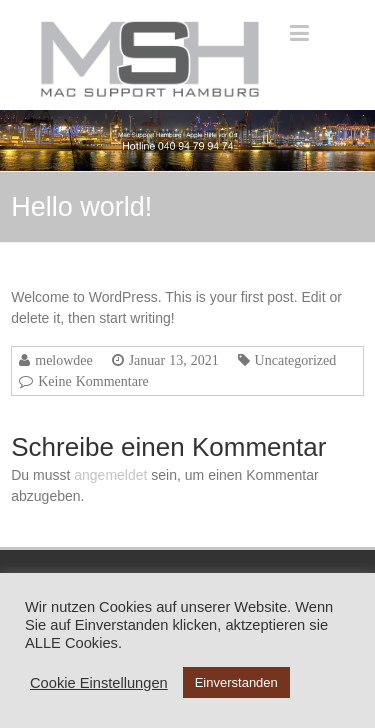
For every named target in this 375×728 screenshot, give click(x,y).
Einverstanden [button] (236, 682)
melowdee (64, 360)
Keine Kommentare (93, 381)
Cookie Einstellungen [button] (99, 683)
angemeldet (110, 475)
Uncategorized (296, 360)
